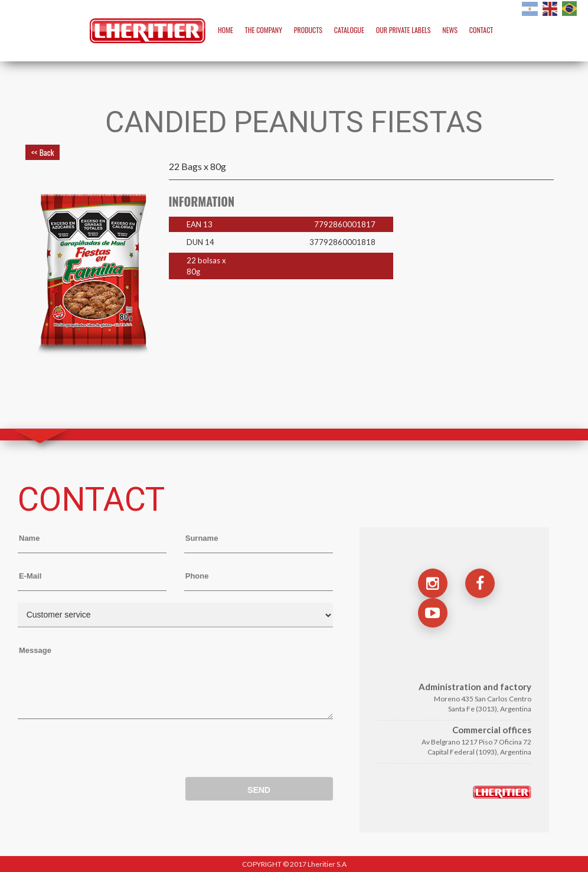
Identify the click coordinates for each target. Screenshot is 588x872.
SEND (259, 790)
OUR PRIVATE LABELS (404, 30)
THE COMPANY (264, 30)
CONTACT (481, 30)
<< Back (43, 152)
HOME (226, 30)
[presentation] (107, 751)
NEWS (450, 30)
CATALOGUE (349, 30)
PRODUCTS (308, 30)
